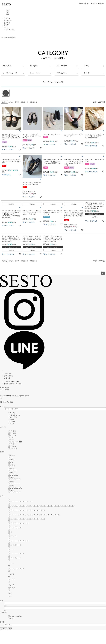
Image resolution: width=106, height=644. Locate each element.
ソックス (13, 446)
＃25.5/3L (11, 424)
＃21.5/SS (12, 422)
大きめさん (62, 73)
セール (6, 27)
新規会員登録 (4, 387)
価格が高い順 (33, 102)
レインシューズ (10, 73)
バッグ (12, 444)
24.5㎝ (12, 482)
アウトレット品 (9, 29)
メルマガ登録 (4, 389)
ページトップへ (103, 273)
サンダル (34, 66)
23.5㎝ (12, 473)
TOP (2, 38)
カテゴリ (7, 18)
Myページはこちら (84, 4)
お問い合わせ (8, 376)
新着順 (17, 102)
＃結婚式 (11, 419)
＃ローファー (13, 413)
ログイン (94, 4)
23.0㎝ (12, 469)
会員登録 (101, 4)
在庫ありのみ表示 (16, 616)
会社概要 (7, 378)
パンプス (7, 66)
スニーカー (62, 66)
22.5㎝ (12, 464)
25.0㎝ (12, 486)
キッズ (87, 73)
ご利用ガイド (8, 374)
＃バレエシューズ (14, 415)
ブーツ (87, 66)
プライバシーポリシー (11, 382)
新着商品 (7, 23)
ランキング (8, 21)
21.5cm (12, 455)
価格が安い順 (24, 102)
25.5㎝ (12, 490)
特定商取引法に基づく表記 (13, 384)
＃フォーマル (13, 417)
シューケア (35, 73)
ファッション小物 (16, 442)
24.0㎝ (12, 477)
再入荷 (6, 25)
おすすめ (11, 102)
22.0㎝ (12, 460)
